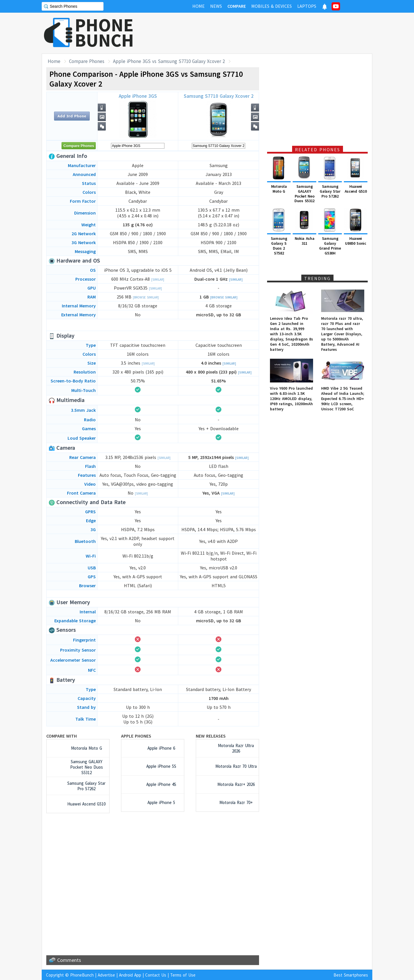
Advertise (106, 975)
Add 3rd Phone (72, 116)
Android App (130, 975)
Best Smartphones (351, 975)
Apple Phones (136, 736)
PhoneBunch (82, 975)
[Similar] (158, 280)
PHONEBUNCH (104, 32)
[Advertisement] (268, 33)
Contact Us (156, 975)
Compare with (62, 736)
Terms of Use (183, 975)
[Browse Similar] (146, 297)
